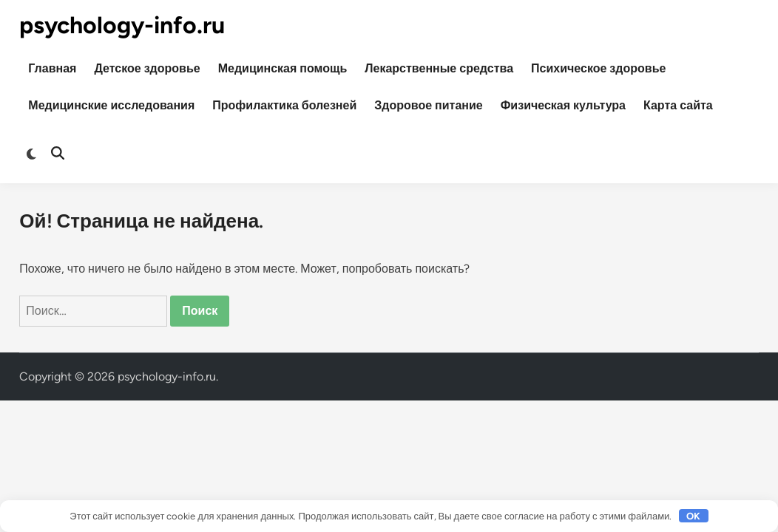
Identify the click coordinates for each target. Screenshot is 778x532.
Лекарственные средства (439, 68)
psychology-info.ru (122, 25)
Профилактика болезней (284, 105)
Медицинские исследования (111, 105)
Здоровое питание (428, 105)
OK (693, 516)
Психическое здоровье (598, 68)
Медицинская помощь (283, 68)
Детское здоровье (147, 68)
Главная (52, 68)
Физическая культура (563, 105)
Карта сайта (678, 105)
